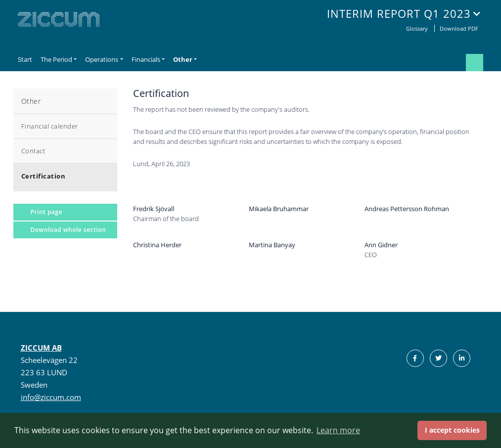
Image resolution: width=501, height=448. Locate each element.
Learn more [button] (338, 430)
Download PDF (459, 28)
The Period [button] (56, 59)
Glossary (418, 28)
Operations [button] (102, 59)
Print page (46, 212)
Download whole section (68, 230)
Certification (44, 176)
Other (31, 101)
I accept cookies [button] (452, 430)
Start (25, 59)
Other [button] (183, 59)
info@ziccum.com (51, 397)
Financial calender (50, 126)
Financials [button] (146, 59)
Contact (33, 151)
